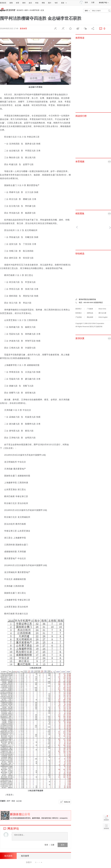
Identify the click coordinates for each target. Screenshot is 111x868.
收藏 (70, 29)
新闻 (11, 3)
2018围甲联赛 (34, 10)
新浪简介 (79, 309)
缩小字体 (55, 29)
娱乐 (30, 3)
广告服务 (90, 309)
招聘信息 (90, 313)
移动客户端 (104, 3)
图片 (50, 3)
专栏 (56, 3)
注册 (93, 3)
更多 (64, 3)
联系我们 (79, 313)
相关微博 (25, 856)
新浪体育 (20, 10)
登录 (46, 845)
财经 (24, 3)
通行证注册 (102, 313)
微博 (78, 29)
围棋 (13, 801)
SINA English (103, 317)
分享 (93, 29)
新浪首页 (3, 3)
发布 (63, 845)
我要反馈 (67, 802)
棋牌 (26, 10)
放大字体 (63, 29)
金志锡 (19, 801)
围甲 (9, 801)
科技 (37, 3)
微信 (85, 29)
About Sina (102, 309)
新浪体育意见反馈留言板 (87, 299)
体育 (18, 3)
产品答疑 (79, 317)
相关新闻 (8, 856)
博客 (43, 3)
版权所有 (99, 327)
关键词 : (3, 801)
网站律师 (90, 317)
